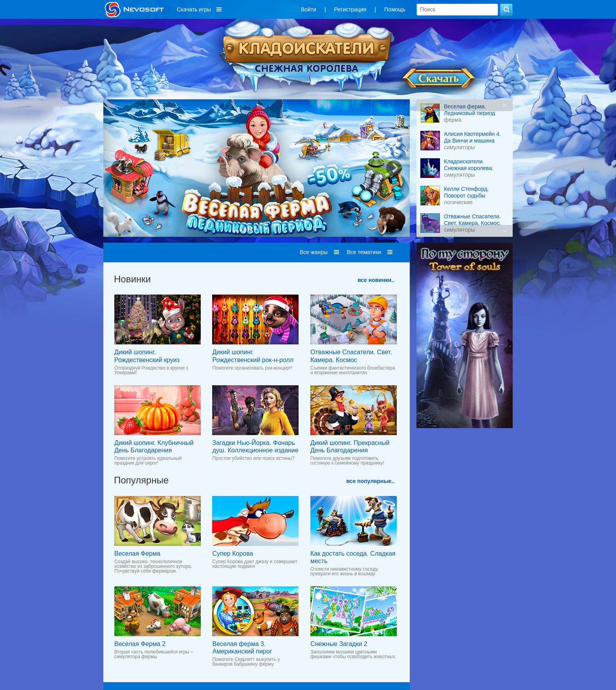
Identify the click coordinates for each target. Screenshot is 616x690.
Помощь (395, 9)
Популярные (141, 480)
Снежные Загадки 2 (339, 644)
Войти (309, 9)
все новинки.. (376, 280)
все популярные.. (370, 481)
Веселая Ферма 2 (140, 644)
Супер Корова (233, 554)
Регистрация (350, 9)
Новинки (132, 279)
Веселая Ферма (137, 554)
